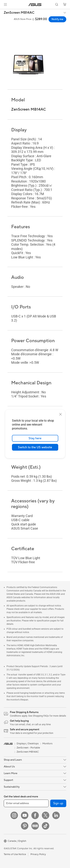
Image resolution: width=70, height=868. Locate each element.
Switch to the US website (35, 447)
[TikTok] (46, 826)
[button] (5, 4)
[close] (60, 414)
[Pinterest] (25, 826)
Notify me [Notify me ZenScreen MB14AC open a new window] (57, 19)
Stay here (35, 438)
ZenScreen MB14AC (19, 13)
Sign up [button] (58, 803)
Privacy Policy (38, 854)
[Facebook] (35, 815)
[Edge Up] (35, 826)
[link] (35, 5)
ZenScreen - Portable (28, 748)
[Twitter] (46, 815)
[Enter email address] (26, 803)
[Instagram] (14, 815)
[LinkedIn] (56, 815)
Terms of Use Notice (15, 854)
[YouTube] (25, 815)
